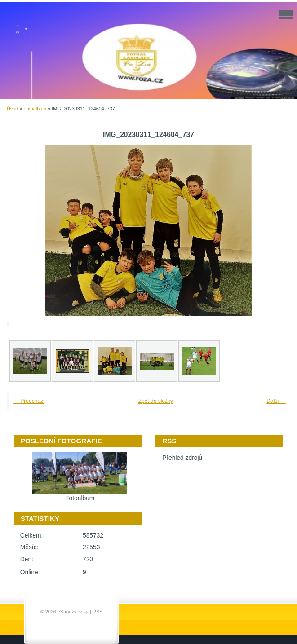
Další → (276, 401)
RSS (98, 612)
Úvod (12, 109)
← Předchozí (29, 401)
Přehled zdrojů (182, 458)
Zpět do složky (156, 401)
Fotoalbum (35, 109)
